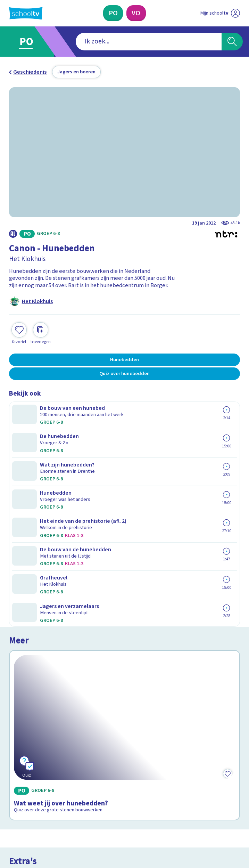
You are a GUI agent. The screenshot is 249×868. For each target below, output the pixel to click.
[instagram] (28, 806)
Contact (21, 666)
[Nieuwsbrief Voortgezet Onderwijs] (162, 750)
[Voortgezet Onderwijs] (136, 13)
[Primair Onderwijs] (113, 13)
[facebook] (13, 806)
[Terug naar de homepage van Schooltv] (26, 13)
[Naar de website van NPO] (235, 13)
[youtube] (58, 806)
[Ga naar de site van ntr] (214, 824)
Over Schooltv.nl (34, 686)
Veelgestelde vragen (40, 676)
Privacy (20, 696)
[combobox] (114, 41)
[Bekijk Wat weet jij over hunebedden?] (124, 477)
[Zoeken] (232, 41)
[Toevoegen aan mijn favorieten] (19, 332)
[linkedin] (43, 806)
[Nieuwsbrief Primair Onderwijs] (87, 750)
